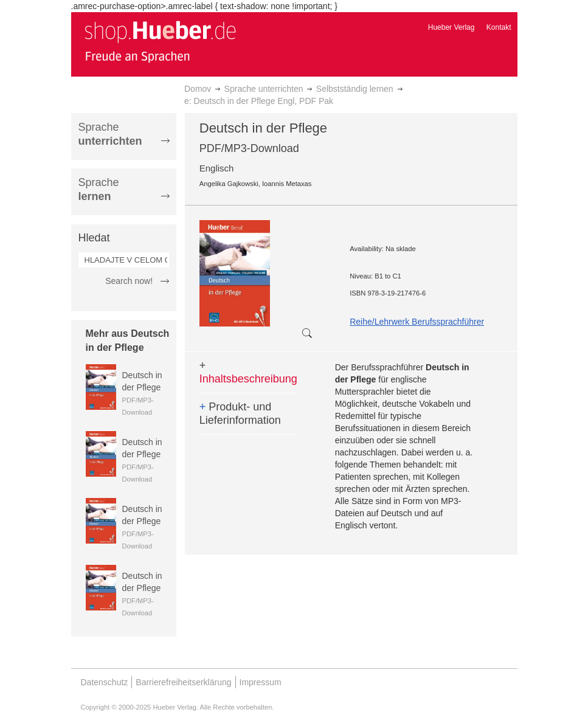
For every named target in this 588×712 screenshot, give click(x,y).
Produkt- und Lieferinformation (240, 413)
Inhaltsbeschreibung (248, 372)
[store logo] (160, 41)
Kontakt (499, 27)
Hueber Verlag (451, 27)
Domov (198, 89)
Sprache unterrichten (264, 89)
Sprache (110, 134)
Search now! (129, 281)
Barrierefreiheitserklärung (183, 682)
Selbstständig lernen (355, 89)
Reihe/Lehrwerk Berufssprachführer (417, 322)
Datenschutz (105, 682)
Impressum (261, 682)
